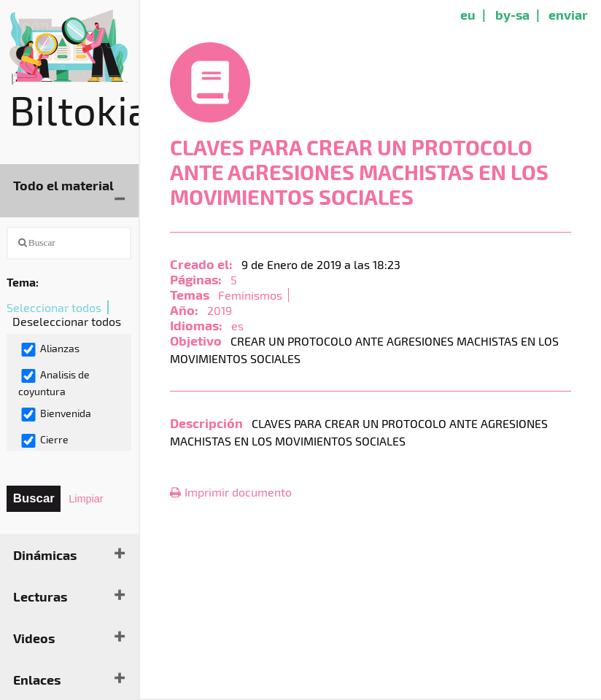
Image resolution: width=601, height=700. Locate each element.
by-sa (512, 14)
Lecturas (40, 596)
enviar (568, 14)
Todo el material (63, 185)
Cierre (44, 440)
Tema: (23, 282)
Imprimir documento (231, 492)
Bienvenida (56, 414)
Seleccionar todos (54, 307)
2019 (220, 310)
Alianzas (50, 349)
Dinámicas (45, 555)
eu (468, 14)
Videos (34, 638)
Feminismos (250, 295)
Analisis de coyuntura (54, 383)
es (237, 326)
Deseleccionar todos (67, 321)
